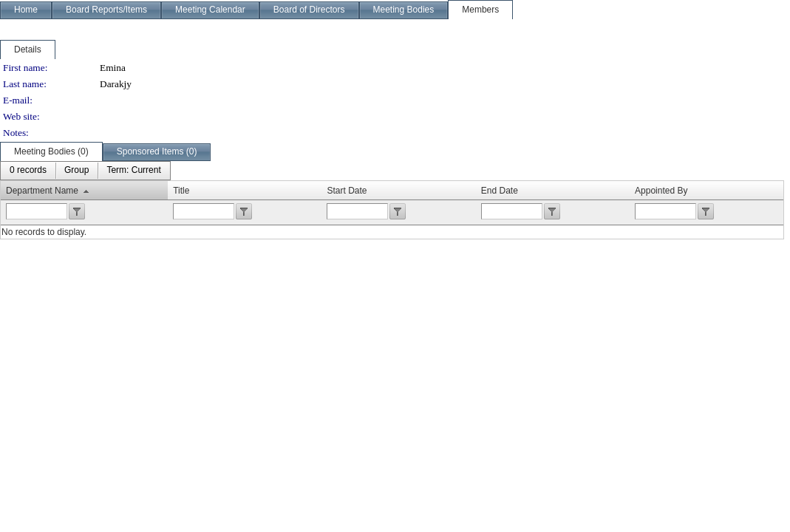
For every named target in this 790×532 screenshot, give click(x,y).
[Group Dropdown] (76, 171)
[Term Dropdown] (133, 171)
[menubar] (85, 171)
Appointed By (661, 191)
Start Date (347, 191)
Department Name (42, 191)
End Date (500, 191)
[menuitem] (28, 171)
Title (181, 191)
